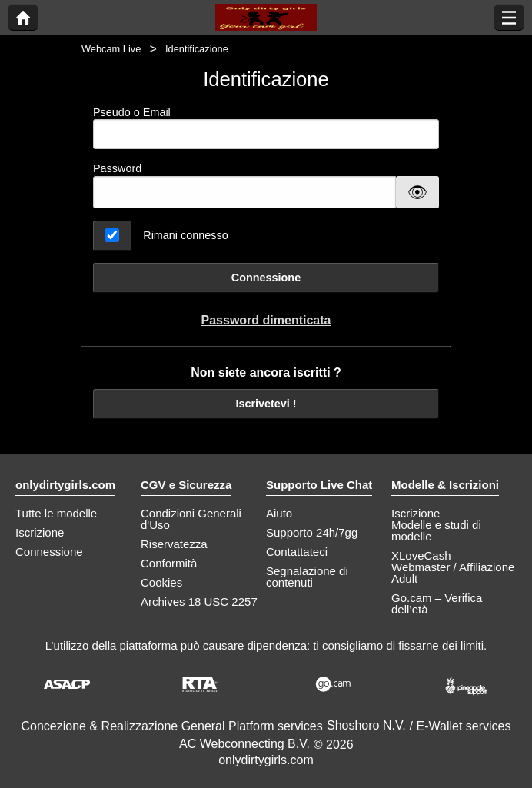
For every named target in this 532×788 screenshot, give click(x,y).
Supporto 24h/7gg (312, 532)
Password (117, 168)
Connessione (266, 278)
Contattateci (297, 552)
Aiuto (279, 513)
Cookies (161, 582)
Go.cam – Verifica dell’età (437, 603)
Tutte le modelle (56, 513)
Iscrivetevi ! (266, 404)
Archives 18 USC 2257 (199, 602)
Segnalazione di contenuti (307, 577)
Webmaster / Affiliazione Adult (453, 573)
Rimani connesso (185, 235)
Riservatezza (174, 544)
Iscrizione (40, 532)
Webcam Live (111, 49)
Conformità (169, 563)
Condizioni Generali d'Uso (191, 519)
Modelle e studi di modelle (436, 530)
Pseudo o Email (266, 128)
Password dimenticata (266, 320)
